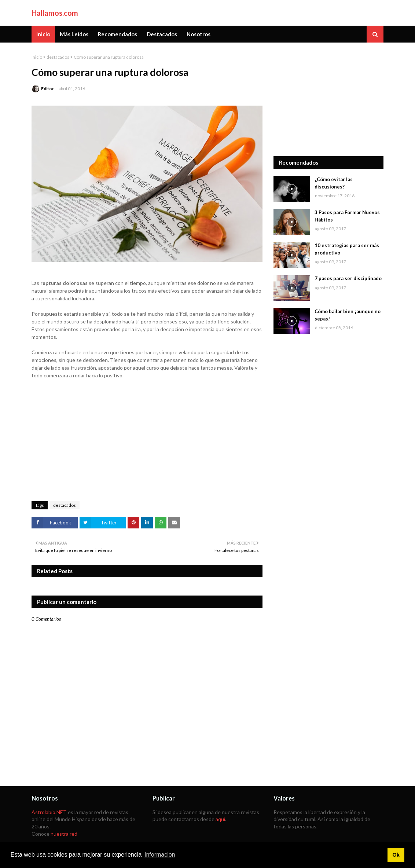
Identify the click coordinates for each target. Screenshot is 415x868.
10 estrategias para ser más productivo (347, 249)
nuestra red (64, 834)
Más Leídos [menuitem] (74, 34)
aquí (220, 819)
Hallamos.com (55, 13)
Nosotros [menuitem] (199, 34)
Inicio (37, 57)
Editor (47, 89)
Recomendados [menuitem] (117, 34)
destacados (58, 57)
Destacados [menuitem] (162, 34)
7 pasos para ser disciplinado (348, 278)
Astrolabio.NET (49, 812)
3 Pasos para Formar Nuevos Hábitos (347, 216)
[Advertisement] (328, 99)
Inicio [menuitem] (43, 34)
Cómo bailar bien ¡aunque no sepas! (348, 315)
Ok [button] (396, 855)
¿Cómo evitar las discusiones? (334, 183)
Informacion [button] (160, 855)
